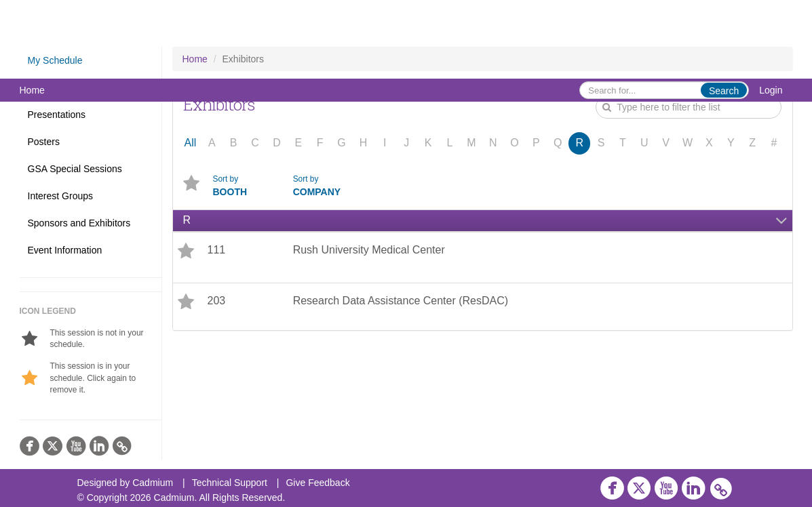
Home (32, 90)
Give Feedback (317, 483)
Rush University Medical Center (369, 250)
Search (724, 91)
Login (771, 90)
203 (217, 301)
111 (217, 250)
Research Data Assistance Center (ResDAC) (401, 301)
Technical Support (230, 483)
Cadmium (153, 483)
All (191, 143)
